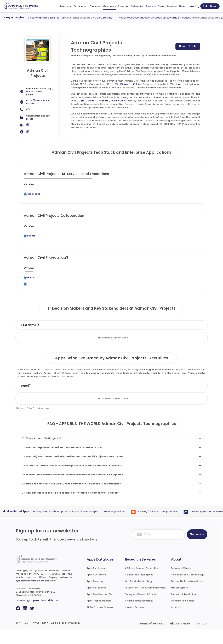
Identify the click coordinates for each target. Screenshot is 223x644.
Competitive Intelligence (139, 589)
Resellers (150, 6)
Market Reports (180, 602)
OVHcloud (175, 84)
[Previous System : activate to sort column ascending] (55, 186)
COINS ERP (77, 84)
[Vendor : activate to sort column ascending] (32, 186)
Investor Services (135, 622)
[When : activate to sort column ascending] (162, 186)
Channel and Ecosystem (139, 615)
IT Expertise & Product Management (145, 602)
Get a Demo (210, 6)
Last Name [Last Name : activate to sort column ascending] (62, 340)
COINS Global (85, 101)
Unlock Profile (188, 46)
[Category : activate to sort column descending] (104, 186)
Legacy (46, 195)
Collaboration (105, 241)
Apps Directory (95, 596)
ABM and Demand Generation (142, 583)
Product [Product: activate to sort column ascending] (132, 400)
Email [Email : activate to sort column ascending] (170, 340)
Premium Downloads (183, 615)
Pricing (161, 6)
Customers (110, 6)
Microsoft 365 (128, 84)
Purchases (95, 6)
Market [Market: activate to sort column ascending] (190, 400)
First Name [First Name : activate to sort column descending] (30, 340)
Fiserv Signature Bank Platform (54, 18)
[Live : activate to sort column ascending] (175, 186)
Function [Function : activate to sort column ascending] (111, 340)
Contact (176, 622)
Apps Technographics (99, 615)
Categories (137, 6)
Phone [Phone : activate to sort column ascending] (192, 340)
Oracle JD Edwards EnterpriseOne (180, 18)
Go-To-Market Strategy (139, 596)
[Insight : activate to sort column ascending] (190, 186)
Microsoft (102, 101)
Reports (65, 6)
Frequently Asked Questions (187, 596)
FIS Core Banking (108, 18)
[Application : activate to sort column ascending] (82, 186)
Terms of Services (152, 638)
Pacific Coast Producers (141, 18)
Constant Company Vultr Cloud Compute (47, 526)
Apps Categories (96, 602)
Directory (123, 6)
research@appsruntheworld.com (37, 615)
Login (191, 6)
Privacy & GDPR (180, 638)
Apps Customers (96, 589)
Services (172, 6)
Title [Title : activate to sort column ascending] (88, 340)
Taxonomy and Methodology (188, 589)
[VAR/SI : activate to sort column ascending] (147, 186)
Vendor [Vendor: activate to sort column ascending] (106, 400)
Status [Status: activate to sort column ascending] (81, 400)
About (182, 6)
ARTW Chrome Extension (100, 622)
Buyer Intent (81, 6)
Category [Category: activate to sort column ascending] (161, 400)
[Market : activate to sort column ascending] (127, 186)
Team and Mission (181, 583)
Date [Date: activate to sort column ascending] (26, 400)
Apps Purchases (96, 583)
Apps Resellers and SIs (99, 609)
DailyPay (148, 526)
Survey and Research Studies (141, 609)
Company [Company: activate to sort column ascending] (52, 400)
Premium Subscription (183, 609)
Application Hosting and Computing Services (107, 287)
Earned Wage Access (170, 526)
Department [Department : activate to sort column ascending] (141, 340)
